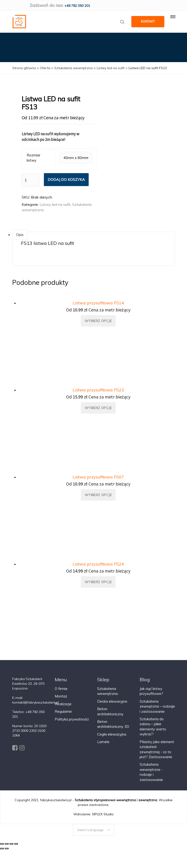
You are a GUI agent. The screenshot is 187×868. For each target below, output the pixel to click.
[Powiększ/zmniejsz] (16, 844)
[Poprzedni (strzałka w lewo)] (2, 848)
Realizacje (63, 704)
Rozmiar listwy (33, 158)
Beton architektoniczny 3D (113, 724)
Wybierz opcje (98, 321)
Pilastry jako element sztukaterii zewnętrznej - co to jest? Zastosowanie (157, 749)
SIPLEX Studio (103, 814)
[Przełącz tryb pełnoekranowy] (11, 844)
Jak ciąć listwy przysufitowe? (151, 691)
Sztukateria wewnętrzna (107, 691)
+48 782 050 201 (77, 6)
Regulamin (63, 711)
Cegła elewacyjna (112, 734)
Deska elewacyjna (112, 701)
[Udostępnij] (7, 844)
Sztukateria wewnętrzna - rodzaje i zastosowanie (151, 772)
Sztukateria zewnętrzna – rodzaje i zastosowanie (157, 706)
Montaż (61, 696)
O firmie (61, 688)
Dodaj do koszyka (66, 179)
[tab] (20, 235)
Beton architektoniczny (110, 711)
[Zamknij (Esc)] (2, 844)
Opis (20, 235)
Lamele (103, 742)
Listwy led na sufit (55, 204)
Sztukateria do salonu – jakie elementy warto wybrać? (153, 726)
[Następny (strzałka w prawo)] (7, 848)
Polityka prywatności (72, 719)
